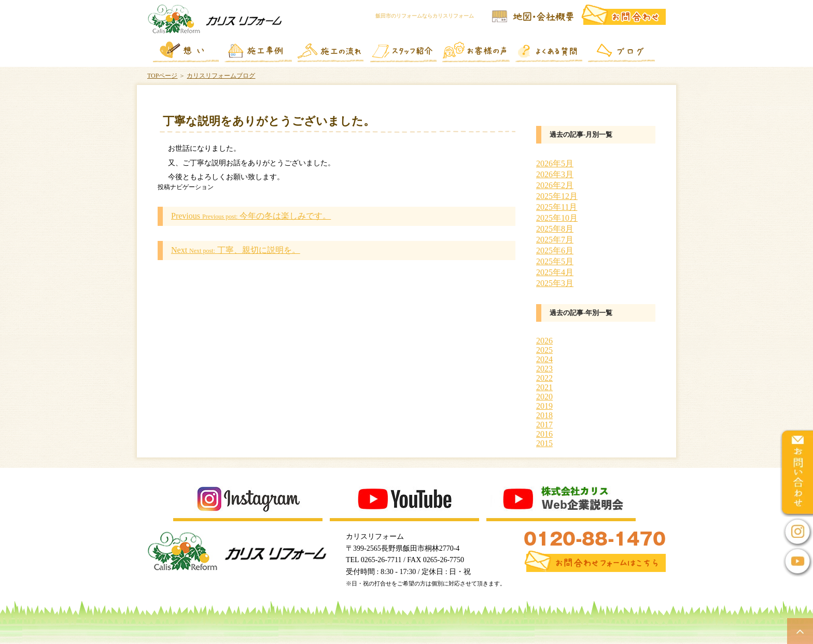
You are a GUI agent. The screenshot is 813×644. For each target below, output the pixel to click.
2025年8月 (555, 229)
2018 (544, 415)
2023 (544, 369)
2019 (544, 406)
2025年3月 (555, 283)
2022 (544, 378)
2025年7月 (555, 240)
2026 (544, 341)
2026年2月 (555, 185)
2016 (544, 434)
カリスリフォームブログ (221, 76)
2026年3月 (555, 174)
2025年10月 (557, 218)
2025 (544, 350)
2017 (544, 425)
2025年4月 (555, 272)
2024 (544, 359)
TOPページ (162, 76)
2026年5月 (555, 163)
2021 (544, 387)
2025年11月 (557, 207)
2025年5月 (555, 261)
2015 (544, 443)
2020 (544, 397)
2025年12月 (557, 196)
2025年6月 (555, 251)
